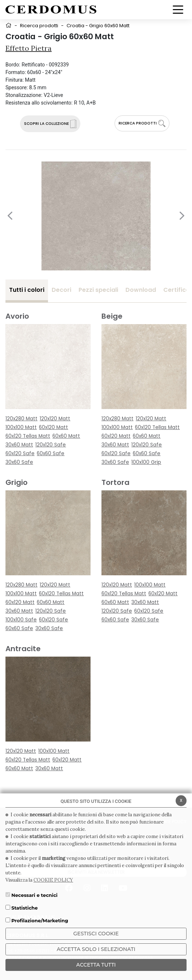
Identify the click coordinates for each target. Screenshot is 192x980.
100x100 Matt (21, 427)
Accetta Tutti (96, 965)
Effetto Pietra (29, 48)
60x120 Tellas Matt (28, 436)
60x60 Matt (66, 436)
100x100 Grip (146, 462)
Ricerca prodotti (39, 26)
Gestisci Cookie (96, 934)
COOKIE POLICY (53, 880)
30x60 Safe (19, 462)
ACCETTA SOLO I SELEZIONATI (96, 949)
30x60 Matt (19, 445)
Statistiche (25, 908)
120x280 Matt (21, 419)
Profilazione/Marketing (40, 920)
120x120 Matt (55, 419)
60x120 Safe (20, 454)
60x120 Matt (53, 427)
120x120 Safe (51, 445)
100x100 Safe (21, 620)
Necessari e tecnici (34, 895)
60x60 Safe (51, 454)
